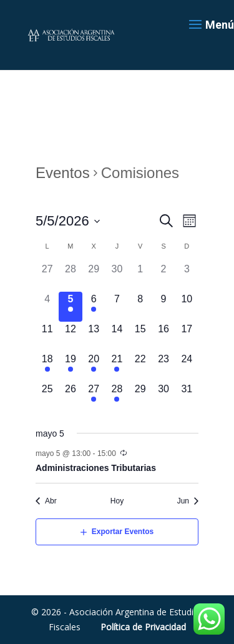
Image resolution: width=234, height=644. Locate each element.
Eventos (63, 173)
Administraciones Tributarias (96, 468)
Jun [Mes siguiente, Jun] (183, 501)
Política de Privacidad (143, 627)
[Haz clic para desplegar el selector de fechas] (68, 221)
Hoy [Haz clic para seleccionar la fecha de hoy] (117, 501)
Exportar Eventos (123, 532)
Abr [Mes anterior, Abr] (51, 501)
